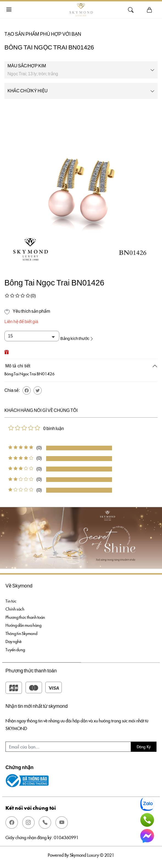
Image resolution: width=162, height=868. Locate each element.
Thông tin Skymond (22, 633)
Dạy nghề (14, 642)
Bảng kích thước (81, 336)
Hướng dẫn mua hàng (25, 624)
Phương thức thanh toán (26, 616)
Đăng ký (144, 748)
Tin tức (11, 598)
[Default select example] (32, 336)
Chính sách (15, 607)
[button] (27, 388)
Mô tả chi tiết (18, 364)
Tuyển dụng (16, 650)
